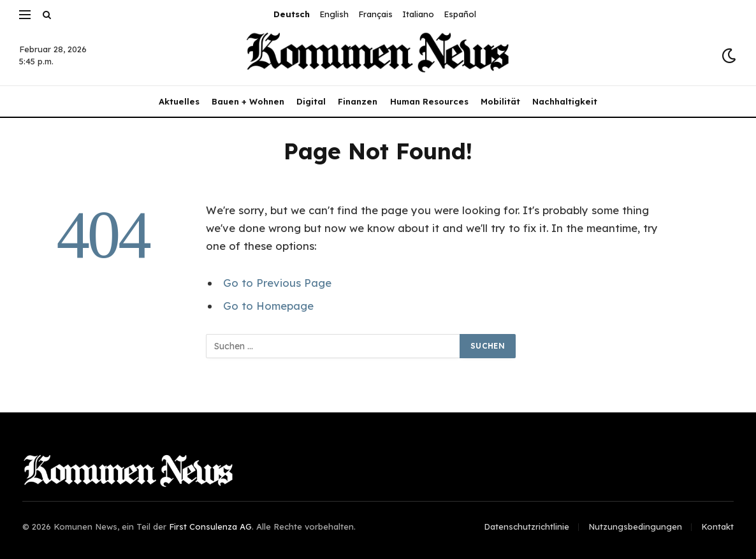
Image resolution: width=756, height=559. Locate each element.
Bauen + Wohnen (248, 101)
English (334, 14)
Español (460, 14)
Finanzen (358, 101)
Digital (311, 101)
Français (375, 14)
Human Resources (429, 101)
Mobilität (500, 101)
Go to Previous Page (277, 283)
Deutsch (292, 14)
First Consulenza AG (210, 526)
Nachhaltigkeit (565, 101)
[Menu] (25, 14)
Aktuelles (179, 101)
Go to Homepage (268, 306)
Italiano (418, 14)
